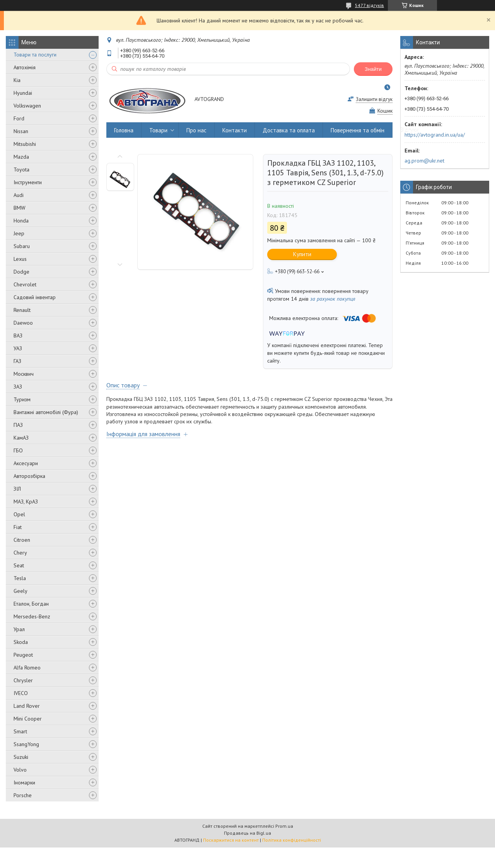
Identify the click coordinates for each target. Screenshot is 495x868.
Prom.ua (284, 826)
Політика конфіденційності (292, 840)
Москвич (24, 374)
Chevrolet (25, 284)
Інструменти (28, 182)
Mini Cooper (28, 719)
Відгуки (410, 130)
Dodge (21, 272)
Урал (19, 629)
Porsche (23, 795)
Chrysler (23, 680)
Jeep (19, 233)
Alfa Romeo (27, 668)
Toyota (21, 169)
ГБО (18, 450)
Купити (302, 254)
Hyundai (23, 93)
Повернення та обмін (358, 130)
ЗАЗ (18, 387)
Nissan (21, 131)
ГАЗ (17, 361)
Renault (22, 310)
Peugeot (23, 655)
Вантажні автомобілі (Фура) (46, 412)
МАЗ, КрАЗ (26, 502)
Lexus (20, 259)
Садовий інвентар (35, 297)
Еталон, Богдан (31, 604)
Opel (19, 514)
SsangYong (26, 744)
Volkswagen (27, 106)
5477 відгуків (370, 5)
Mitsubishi (25, 144)
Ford (19, 118)
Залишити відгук (374, 99)
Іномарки (24, 782)
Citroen (22, 540)
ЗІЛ (17, 489)
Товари (158, 130)
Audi (19, 195)
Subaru (22, 246)
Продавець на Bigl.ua (247, 833)
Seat (19, 565)
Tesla (20, 578)
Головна (124, 130)
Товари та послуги (35, 55)
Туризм (22, 399)
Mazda (21, 157)
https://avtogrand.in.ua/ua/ (435, 135)
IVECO (21, 693)
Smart (20, 731)
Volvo (20, 770)
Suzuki (21, 757)
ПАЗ (18, 425)
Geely (20, 591)
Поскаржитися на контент (231, 840)
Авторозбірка (29, 476)
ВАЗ (18, 336)
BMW (20, 208)
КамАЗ (21, 438)
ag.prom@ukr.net (424, 161)
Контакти (235, 130)
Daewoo (23, 323)
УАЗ (18, 348)
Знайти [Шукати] (373, 69)
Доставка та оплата (289, 130)
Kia (17, 80)
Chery (20, 553)
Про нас (196, 130)
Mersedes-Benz (32, 616)
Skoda (21, 642)
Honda (21, 221)
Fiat (18, 527)
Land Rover (27, 706)
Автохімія (25, 67)
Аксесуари (26, 463)
